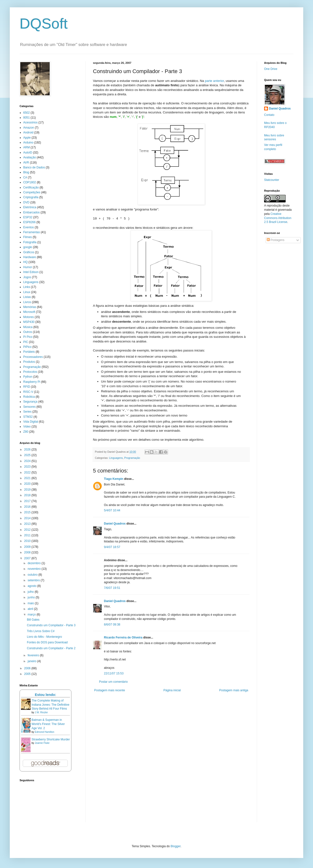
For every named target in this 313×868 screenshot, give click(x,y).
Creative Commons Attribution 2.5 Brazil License (278, 218)
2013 (28, 524)
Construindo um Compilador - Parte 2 (51, 648)
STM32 (28, 417)
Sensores (29, 407)
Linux (27, 292)
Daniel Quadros (115, 524)
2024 (28, 461)
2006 (28, 668)
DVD (26, 202)
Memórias (30, 307)
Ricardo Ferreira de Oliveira (123, 637)
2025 (28, 455)
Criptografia (31, 197)
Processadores (33, 357)
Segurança (30, 402)
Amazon (29, 128)
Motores (28, 317)
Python (28, 377)
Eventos (28, 227)
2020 (28, 484)
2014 (28, 518)
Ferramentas (32, 232)
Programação (132, 458)
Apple (27, 138)
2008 (28, 552)
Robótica (29, 397)
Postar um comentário (113, 682)
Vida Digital (31, 422)
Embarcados (31, 212)
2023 (28, 467)
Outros (28, 332)
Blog (26, 172)
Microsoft (29, 312)
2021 (28, 478)
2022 (28, 472)
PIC (26, 342)
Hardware (30, 257)
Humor (28, 267)
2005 (28, 674)
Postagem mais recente (110, 690)
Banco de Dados (34, 167)
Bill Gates (33, 620)
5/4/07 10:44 (112, 510)
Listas (27, 297)
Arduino (28, 143)
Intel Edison (31, 272)
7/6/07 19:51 (112, 588)
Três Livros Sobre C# (41, 631)
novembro (35, 569)
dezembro (35, 563)
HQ (25, 262)
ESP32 (28, 217)
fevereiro (34, 655)
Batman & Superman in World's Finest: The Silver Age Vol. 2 (48, 724)
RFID (27, 387)
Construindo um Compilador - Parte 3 (51, 625)
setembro (34, 580)
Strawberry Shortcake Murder (51, 739)
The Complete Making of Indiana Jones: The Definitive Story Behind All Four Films (50, 705)
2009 (28, 547)
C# (25, 177)
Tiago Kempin (114, 479)
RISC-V (28, 392)
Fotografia (30, 242)
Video (27, 427)
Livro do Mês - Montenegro (44, 637)
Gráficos (29, 252)
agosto (32, 586)
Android (28, 132)
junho (32, 597)
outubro (33, 575)
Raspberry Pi (32, 382)
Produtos (29, 362)
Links (27, 287)
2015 (28, 512)
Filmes (28, 237)
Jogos (27, 277)
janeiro (32, 661)
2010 (28, 541)
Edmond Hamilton (44, 732)
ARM (27, 147)
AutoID (28, 153)
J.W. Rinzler (41, 712)
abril (31, 609)
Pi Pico (28, 337)
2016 (28, 507)
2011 (28, 535)
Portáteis (29, 352)
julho (31, 592)
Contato (269, 115)
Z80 (26, 432)
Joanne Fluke (42, 743)
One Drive (271, 69)
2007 (28, 558)
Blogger (176, 846)
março (32, 615)
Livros (27, 302)
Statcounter (272, 180)
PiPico (27, 347)
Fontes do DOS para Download (47, 642)
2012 (28, 530)
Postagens (276, 240)
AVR (26, 163)
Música (28, 327)
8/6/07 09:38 (112, 625)
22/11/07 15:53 (114, 673)
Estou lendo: (45, 695)
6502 (27, 113)
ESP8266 (29, 222)
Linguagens (116, 458)
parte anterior (214, 81)
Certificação (31, 187)
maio (31, 603)
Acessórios (30, 122)
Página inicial (172, 690)
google (28, 247)
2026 (28, 450)
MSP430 (29, 322)
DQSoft (44, 24)
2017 (28, 501)
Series (27, 412)
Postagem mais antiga (234, 690)
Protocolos (30, 372)
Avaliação (30, 157)
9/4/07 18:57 (112, 547)
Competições (32, 192)
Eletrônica (30, 207)
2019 (28, 490)
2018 (28, 495)
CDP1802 (30, 182)
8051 (27, 118)
